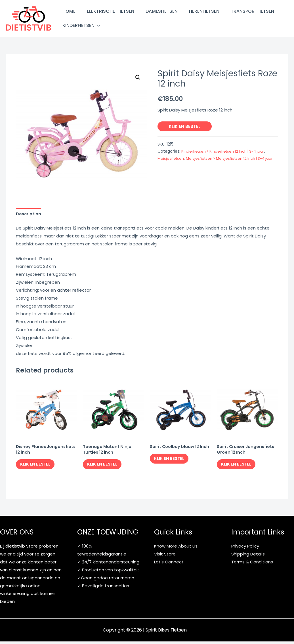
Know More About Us (176, 549)
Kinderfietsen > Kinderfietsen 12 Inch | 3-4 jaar (225, 151)
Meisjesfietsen (171, 158)
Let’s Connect (169, 564)
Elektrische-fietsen (111, 11)
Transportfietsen (252, 11)
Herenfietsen (204, 11)
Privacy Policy (245, 549)
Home (69, 11)
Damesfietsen (162, 11)
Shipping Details (248, 557)
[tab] (29, 214)
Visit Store (165, 557)
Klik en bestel (185, 126)
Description (29, 214)
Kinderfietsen (78, 25)
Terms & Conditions (252, 564)
